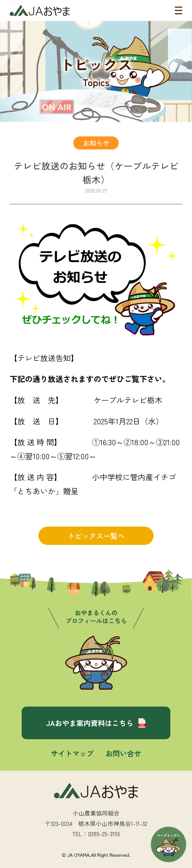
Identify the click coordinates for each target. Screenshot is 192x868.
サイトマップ (72, 753)
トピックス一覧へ (96, 536)
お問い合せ (123, 753)
